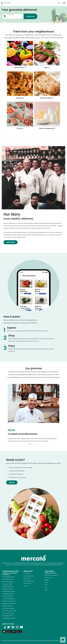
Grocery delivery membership (52, 575)
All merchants (27, 574)
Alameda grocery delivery (8, 577)
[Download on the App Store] (7, 632)
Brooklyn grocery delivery (8, 587)
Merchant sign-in (28, 583)
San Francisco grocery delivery (9, 611)
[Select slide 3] (35, 444)
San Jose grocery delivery (8, 613)
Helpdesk (47, 580)
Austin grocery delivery (8, 579)
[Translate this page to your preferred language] (64, 3)
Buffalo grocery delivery (8, 589)
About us (26, 586)
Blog (46, 587)
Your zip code (11, 15)
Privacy (46, 583)
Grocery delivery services (29, 581)
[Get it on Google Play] (17, 632)
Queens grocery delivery (8, 606)
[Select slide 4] (37, 444)
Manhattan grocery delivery (9, 601)
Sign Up (12, 482)
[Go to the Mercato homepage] (7, 3)
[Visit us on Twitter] (9, 627)
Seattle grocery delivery (8, 616)
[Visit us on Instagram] (17, 627)
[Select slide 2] (32, 444)
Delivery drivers (27, 579)
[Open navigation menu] (2, 3)
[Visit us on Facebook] (4, 627)
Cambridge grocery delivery (9, 591)
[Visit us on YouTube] (21, 627)
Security (47, 590)
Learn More (11, 242)
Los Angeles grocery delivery (9, 599)
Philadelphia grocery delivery (9, 604)
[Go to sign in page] (59, 3)
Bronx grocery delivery (7, 584)
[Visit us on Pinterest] (13, 627)
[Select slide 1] (30, 444)
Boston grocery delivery (8, 582)
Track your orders (49, 578)
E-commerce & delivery (29, 576)
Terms (46, 585)
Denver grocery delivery (8, 596)
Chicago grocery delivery (8, 594)
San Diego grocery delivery (9, 608)
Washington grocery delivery (9, 618)
